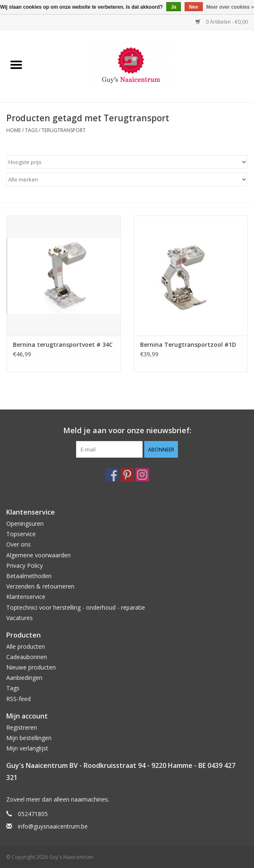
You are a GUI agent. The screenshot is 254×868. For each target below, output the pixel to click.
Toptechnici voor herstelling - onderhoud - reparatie (76, 607)
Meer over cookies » (230, 7)
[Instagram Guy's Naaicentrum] (142, 475)
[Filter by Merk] (127, 179)
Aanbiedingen (24, 678)
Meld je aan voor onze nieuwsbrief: (127, 430)
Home (14, 130)
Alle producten (26, 646)
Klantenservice (26, 597)
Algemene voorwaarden (38, 555)
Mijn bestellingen (29, 738)
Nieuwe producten (31, 667)
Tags (31, 130)
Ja (174, 7)
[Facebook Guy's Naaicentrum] (112, 475)
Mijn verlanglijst (27, 748)
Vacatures (20, 618)
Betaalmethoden (29, 576)
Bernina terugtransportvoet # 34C (63, 345)
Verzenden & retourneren (40, 586)
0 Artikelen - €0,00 (222, 22)
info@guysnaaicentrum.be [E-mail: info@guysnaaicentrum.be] (53, 826)
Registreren (22, 727)
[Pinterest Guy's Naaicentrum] (127, 475)
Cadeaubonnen (27, 657)
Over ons (18, 544)
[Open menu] (16, 64)
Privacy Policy (25, 565)
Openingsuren (25, 523)
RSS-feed (18, 699)
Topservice (21, 534)
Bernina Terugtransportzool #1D (188, 345)
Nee (194, 7)
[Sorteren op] (127, 162)
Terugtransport (64, 130)
